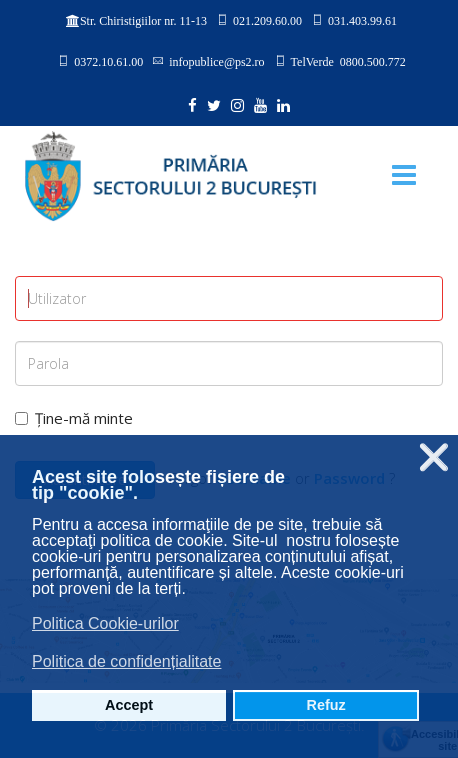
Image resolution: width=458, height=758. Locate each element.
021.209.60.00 (267, 20)
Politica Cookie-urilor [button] (105, 623)
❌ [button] (434, 457)
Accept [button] (129, 705)
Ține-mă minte (74, 418)
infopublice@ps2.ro (216, 61)
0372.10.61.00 (108, 61)
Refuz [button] (326, 705)
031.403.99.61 (362, 20)
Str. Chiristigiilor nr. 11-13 (143, 21)
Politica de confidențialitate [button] (126, 661)
